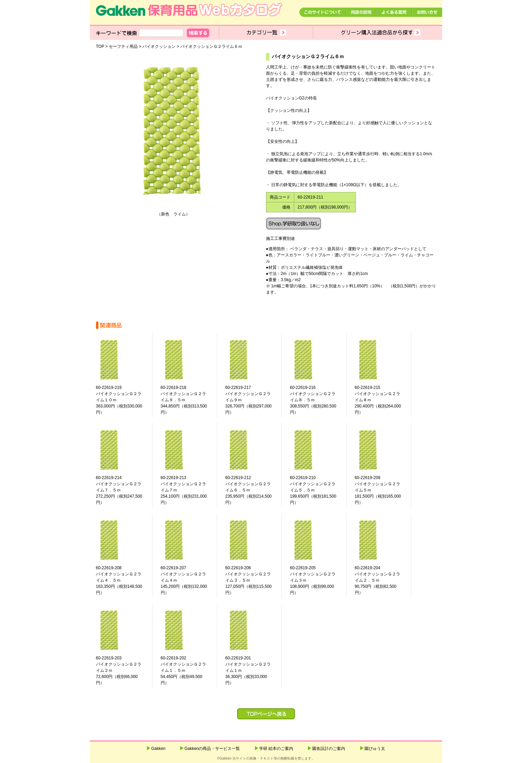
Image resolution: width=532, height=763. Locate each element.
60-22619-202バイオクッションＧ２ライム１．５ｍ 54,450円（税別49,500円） (188, 670)
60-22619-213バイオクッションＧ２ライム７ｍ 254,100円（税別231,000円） (188, 490)
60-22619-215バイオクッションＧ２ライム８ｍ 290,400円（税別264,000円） (382, 400)
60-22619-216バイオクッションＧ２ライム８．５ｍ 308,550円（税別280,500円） (317, 400)
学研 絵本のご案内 (276, 749)
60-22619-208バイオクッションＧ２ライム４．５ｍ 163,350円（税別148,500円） (123, 580)
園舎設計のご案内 (329, 749)
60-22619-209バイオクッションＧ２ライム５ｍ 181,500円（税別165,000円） (382, 490)
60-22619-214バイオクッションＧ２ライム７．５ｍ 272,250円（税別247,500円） (123, 490)
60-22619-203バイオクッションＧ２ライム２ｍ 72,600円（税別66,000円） (123, 670)
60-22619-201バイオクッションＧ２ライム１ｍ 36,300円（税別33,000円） (252, 670)
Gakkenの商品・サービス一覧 (212, 749)
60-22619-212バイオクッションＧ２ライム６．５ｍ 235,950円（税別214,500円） (252, 490)
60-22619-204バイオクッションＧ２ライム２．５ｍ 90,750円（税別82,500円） (382, 580)
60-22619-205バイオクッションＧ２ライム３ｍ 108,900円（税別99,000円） (317, 580)
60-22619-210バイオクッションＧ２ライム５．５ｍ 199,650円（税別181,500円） (317, 490)
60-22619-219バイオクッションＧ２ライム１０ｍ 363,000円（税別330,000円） (123, 400)
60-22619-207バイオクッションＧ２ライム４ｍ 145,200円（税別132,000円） (188, 580)
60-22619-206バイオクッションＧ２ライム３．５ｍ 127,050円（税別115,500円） (252, 580)
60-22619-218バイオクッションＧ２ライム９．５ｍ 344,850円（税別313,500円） (188, 400)
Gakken (158, 749)
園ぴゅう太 (375, 749)
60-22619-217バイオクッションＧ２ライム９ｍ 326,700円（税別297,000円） (252, 400)
